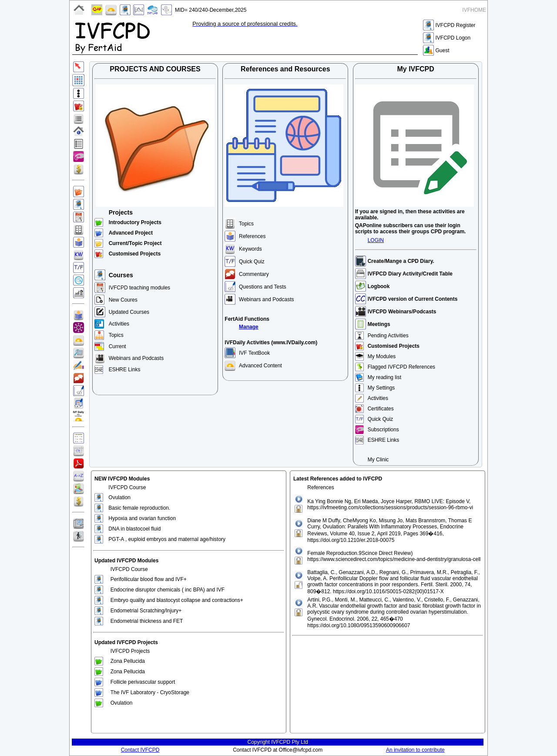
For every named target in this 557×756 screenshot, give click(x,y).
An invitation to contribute (415, 750)
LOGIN (376, 240)
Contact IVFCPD (140, 750)
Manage (249, 327)
